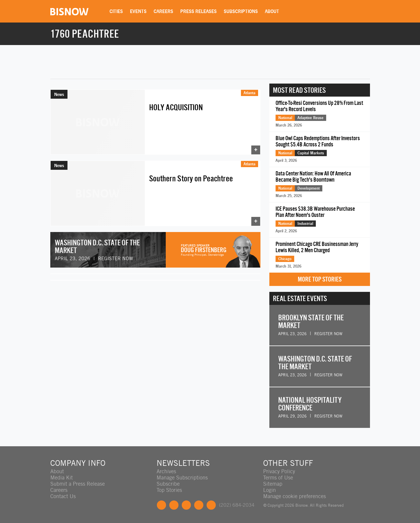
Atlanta (250, 93)
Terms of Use (278, 478)
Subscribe (168, 484)
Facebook (161, 505)
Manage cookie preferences (295, 496)
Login (269, 490)
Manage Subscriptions (182, 478)
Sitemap (273, 484)
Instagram (199, 505)
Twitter (174, 505)
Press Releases (199, 11)
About (272, 11)
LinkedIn (186, 505)
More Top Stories (320, 279)
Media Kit (62, 478)
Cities (116, 11)
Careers (164, 11)
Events (139, 11)
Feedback (211, 505)
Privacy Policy (279, 471)
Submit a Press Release (78, 484)
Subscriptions (241, 11)
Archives (166, 471)
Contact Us (63, 496)
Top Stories (169, 490)
